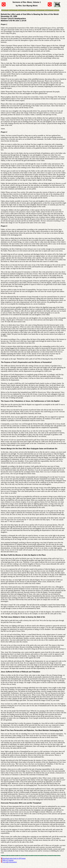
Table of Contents (8, 860)
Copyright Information (9, 862)
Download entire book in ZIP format (14, 858)
